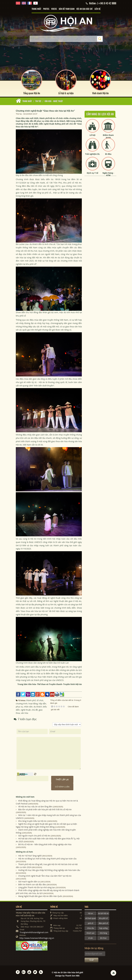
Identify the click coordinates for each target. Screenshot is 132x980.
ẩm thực (103, 938)
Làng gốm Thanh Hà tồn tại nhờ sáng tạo (37, 887)
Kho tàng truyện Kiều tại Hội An (32, 821)
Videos (54, 9)
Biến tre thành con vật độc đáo (32, 884)
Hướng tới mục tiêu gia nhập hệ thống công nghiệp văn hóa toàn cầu (49, 870)
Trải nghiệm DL (92, 154)
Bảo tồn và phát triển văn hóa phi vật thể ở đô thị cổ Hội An (45, 809)
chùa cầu (91, 928)
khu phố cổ (103, 918)
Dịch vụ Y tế (92, 173)
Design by (67, 975)
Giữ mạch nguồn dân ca (29, 881)
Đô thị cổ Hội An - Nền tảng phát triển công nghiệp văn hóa (45, 844)
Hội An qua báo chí (84, 9)
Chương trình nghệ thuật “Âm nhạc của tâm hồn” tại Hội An (45, 876)
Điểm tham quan (108, 136)
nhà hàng (103, 933)
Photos (46, 9)
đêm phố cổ (103, 923)
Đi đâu (108, 154)
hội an (91, 913)
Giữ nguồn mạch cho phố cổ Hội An (34, 835)
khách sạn (91, 933)
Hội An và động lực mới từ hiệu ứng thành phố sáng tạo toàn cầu (47, 858)
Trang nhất (36, 9)
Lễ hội (92, 135)
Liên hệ (97, 9)
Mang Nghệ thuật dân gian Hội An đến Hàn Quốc (40, 896)
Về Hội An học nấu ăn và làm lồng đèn (35, 806)
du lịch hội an (103, 913)
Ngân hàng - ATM (108, 174)
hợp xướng (103, 928)
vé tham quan (90, 918)
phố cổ (91, 923)
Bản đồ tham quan (67, 9)
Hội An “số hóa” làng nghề (30, 855)
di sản (90, 938)
